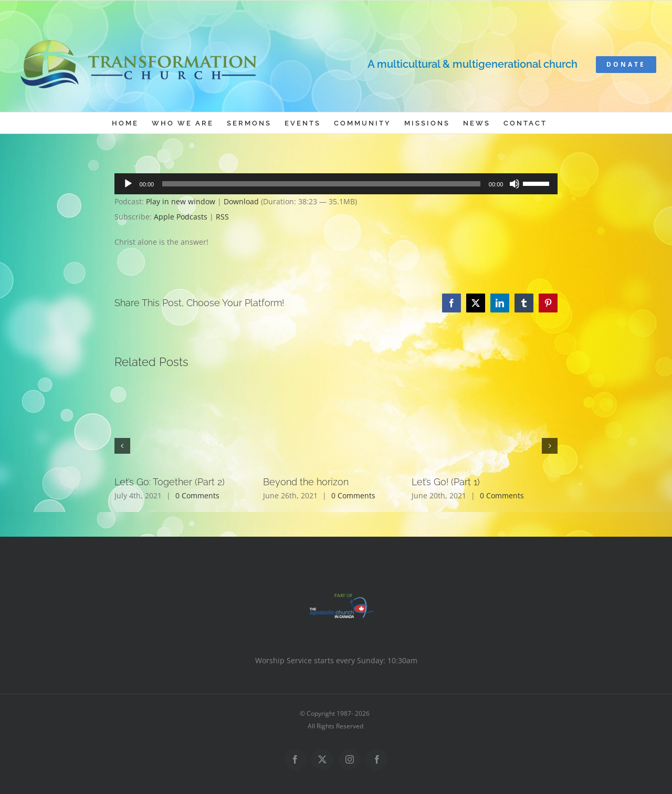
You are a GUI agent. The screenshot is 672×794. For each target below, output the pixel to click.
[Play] (128, 184)
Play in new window (181, 201)
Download (241, 201)
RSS (222, 217)
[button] (122, 446)
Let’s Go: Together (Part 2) (170, 482)
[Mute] (514, 184)
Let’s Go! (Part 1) (446, 482)
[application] (336, 184)
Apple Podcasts (181, 217)
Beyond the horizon (306, 482)
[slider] (321, 184)
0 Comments (197, 495)
